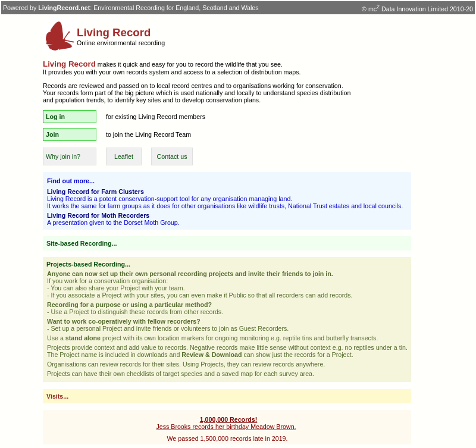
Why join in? (63, 156)
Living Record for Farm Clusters (95, 192)
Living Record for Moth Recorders (98, 215)
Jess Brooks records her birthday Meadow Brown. (226, 423)
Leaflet (124, 156)
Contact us (172, 156)
